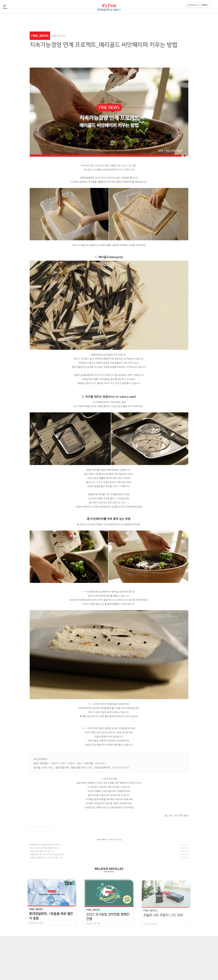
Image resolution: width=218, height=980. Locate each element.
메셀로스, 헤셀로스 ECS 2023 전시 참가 (44, 858)
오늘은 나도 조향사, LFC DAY (40, 851)
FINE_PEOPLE (109, 18)
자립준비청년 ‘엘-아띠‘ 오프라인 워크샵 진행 (46, 854)
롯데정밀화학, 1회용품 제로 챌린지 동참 (44, 845)
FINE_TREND (172, 18)
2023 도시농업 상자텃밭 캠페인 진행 (43, 848)
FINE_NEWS (46, 18)
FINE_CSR (141, 18)
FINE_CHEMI (77, 18)
